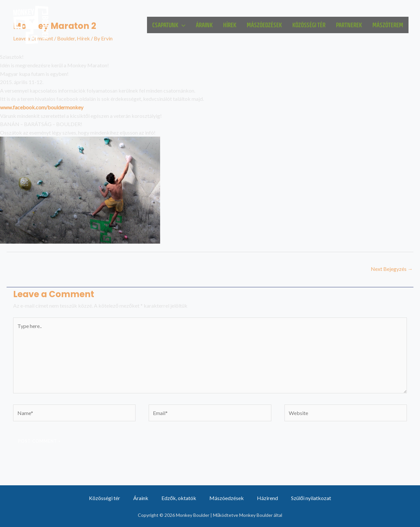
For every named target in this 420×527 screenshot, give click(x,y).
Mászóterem (388, 25)
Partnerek (349, 25)
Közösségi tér (309, 25)
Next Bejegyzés (392, 269)
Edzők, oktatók (179, 498)
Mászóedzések (264, 25)
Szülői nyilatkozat (311, 498)
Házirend (267, 498)
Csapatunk (169, 25)
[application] (182, 25)
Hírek (230, 25)
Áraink (204, 25)
